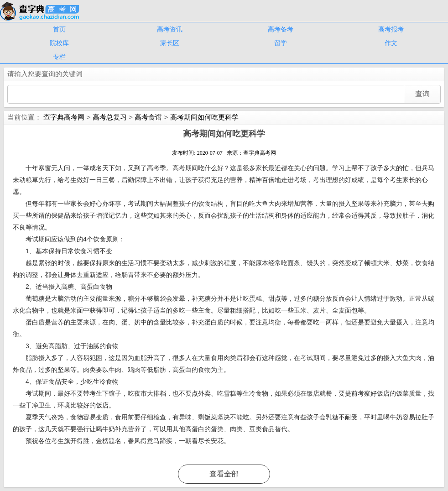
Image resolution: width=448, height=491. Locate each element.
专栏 (59, 57)
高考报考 (391, 29)
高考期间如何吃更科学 (204, 117)
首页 (59, 29)
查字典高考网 (64, 117)
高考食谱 (148, 117)
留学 (281, 43)
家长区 (170, 43)
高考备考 (281, 29)
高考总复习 (110, 117)
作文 (391, 43)
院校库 (59, 43)
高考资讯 (170, 29)
